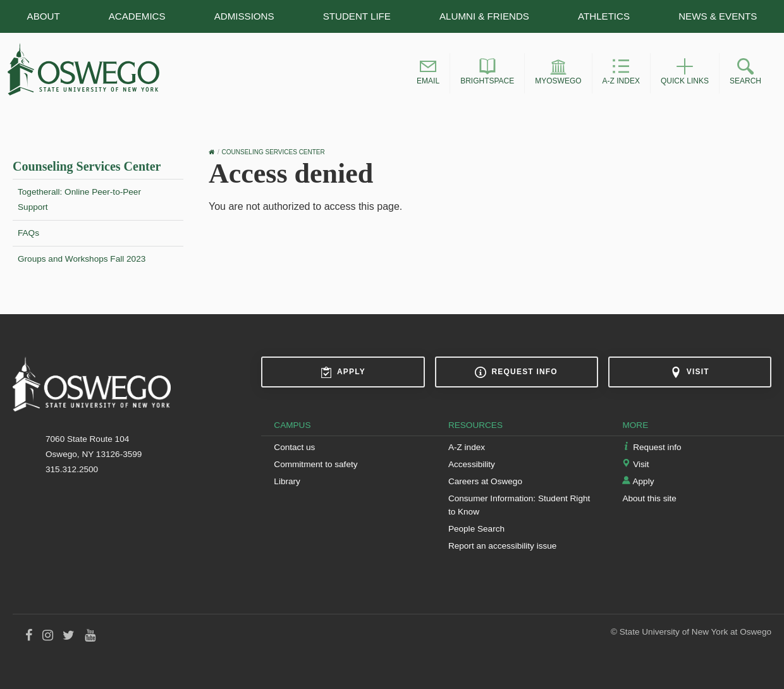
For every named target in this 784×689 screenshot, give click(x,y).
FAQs (28, 233)
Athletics (604, 16)
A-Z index (467, 447)
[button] (428, 73)
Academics (137, 16)
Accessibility (472, 464)
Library (287, 481)
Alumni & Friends (484, 16)
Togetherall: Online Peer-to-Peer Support (79, 199)
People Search (476, 529)
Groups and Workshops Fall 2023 (82, 259)
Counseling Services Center (87, 166)
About (44, 16)
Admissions (244, 16)
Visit (690, 372)
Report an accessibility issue (503, 546)
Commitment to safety (315, 464)
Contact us (294, 447)
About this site (649, 498)
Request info (516, 372)
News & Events (718, 16)
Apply (343, 372)
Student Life (357, 16)
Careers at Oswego (485, 481)
